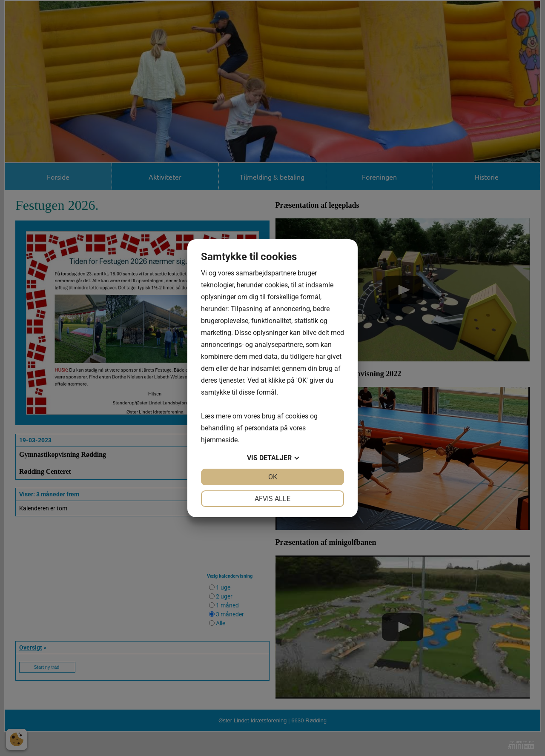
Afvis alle (272, 499)
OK (273, 477)
